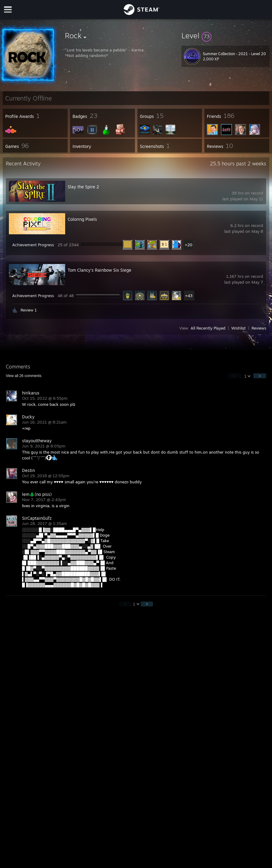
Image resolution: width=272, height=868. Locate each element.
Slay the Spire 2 (83, 187)
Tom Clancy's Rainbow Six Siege (99, 270)
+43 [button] (189, 296)
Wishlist (238, 328)
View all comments (24, 376)
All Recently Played (208, 328)
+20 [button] (189, 245)
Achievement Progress (33, 245)
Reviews (259, 328)
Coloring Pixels (82, 219)
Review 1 (29, 310)
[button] (225, 36)
